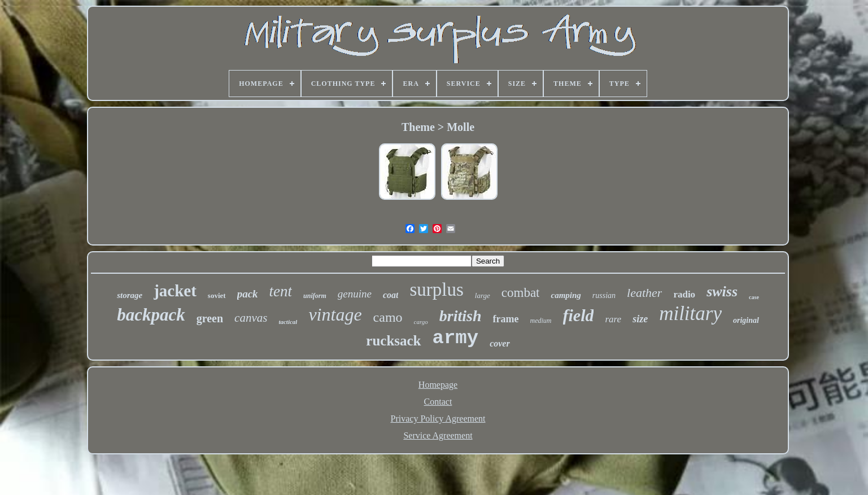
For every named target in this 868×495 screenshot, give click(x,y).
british (461, 316)
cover (500, 343)
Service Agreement (438, 435)
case (754, 297)
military (690, 314)
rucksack (393, 341)
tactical (288, 322)
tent (281, 291)
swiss (722, 292)
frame (506, 319)
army (456, 338)
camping (566, 295)
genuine (355, 294)
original (746, 320)
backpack (151, 315)
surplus (436, 290)
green (210, 318)
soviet (217, 295)
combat (521, 293)
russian (604, 295)
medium (541, 321)
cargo (421, 322)
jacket (175, 291)
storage (130, 295)
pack (248, 294)
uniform (315, 296)
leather (644, 293)
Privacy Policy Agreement (438, 419)
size (640, 319)
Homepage (438, 385)
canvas (251, 318)
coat (391, 295)
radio (684, 294)
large (483, 295)
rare (613, 319)
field (579, 315)
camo (388, 317)
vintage (335, 314)
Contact (438, 402)
